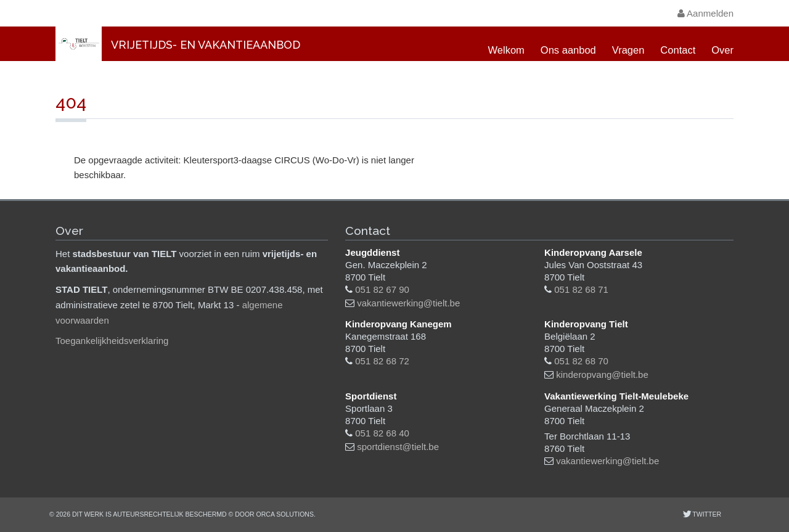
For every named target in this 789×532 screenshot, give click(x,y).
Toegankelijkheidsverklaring (112, 341)
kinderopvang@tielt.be (602, 374)
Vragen (628, 50)
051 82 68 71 (581, 289)
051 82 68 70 (581, 361)
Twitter (706, 514)
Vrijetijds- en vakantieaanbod (206, 45)
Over (722, 50)
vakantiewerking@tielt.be (408, 303)
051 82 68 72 (382, 361)
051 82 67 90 (382, 289)
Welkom (506, 50)
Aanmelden (705, 13)
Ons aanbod (568, 50)
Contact (678, 50)
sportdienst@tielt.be (398, 447)
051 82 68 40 (382, 433)
